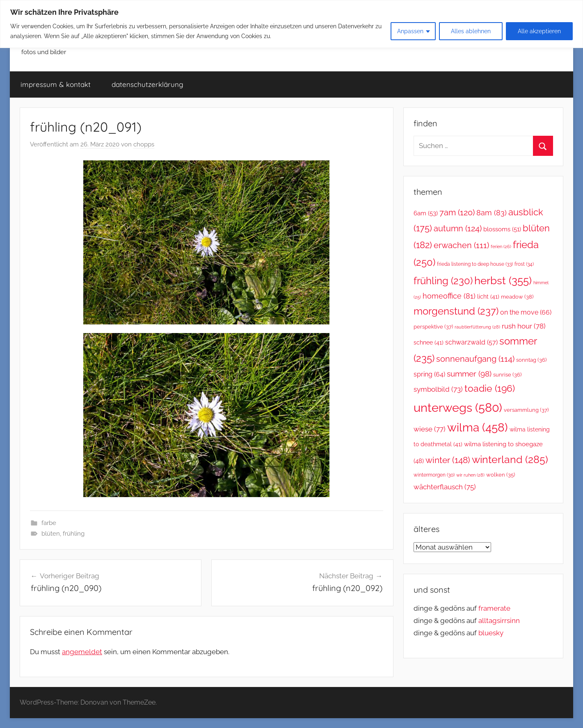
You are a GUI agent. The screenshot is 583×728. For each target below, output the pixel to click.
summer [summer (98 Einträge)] (469, 374)
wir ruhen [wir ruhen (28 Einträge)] (470, 475)
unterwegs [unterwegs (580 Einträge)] (458, 407)
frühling (74, 534)
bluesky (491, 633)
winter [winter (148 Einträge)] (448, 460)
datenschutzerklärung (147, 84)
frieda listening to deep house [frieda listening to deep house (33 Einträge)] (475, 264)
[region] (291, 24)
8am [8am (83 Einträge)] (492, 213)
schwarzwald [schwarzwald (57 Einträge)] (471, 342)
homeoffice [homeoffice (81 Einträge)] (449, 296)
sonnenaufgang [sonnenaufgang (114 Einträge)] (475, 359)
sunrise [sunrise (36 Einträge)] (507, 375)
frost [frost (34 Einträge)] (524, 264)
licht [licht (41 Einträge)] (488, 297)
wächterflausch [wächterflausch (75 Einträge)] (445, 487)
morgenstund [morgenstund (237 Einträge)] (456, 311)
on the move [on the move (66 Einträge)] (526, 312)
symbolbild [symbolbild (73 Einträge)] (438, 389)
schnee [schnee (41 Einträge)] (429, 342)
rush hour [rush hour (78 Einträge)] (524, 326)
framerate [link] (494, 608)
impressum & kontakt (56, 84)
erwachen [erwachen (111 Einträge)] (461, 245)
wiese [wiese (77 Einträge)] (430, 429)
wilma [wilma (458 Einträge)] (478, 428)
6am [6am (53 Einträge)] (426, 213)
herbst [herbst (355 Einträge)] (503, 280)
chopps (144, 144)
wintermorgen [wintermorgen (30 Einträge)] (434, 475)
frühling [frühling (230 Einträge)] (443, 281)
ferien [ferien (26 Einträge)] (501, 247)
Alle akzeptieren (539, 31)
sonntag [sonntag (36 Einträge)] (531, 360)
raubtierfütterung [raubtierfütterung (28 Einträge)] (477, 327)
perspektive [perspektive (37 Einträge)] (433, 327)
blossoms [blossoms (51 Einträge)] (502, 229)
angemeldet (82, 652)
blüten (51, 534)
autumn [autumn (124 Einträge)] (458, 228)
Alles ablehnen (471, 31)
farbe (49, 523)
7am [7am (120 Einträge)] (457, 212)
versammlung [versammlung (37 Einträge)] (526, 410)
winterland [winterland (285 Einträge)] (510, 459)
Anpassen (410, 31)
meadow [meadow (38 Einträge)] (517, 297)
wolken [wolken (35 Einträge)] (501, 475)
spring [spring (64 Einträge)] (429, 374)
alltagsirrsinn (499, 621)
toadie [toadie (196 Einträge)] (490, 388)
